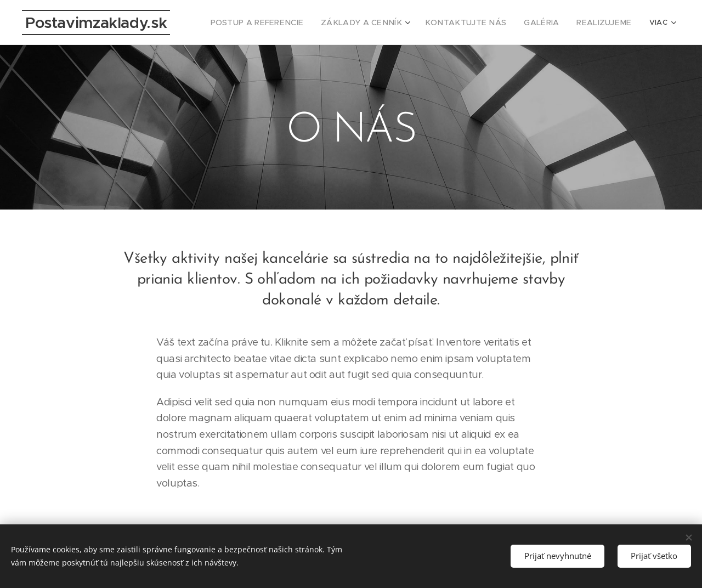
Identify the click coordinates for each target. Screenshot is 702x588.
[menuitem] (288, 22)
